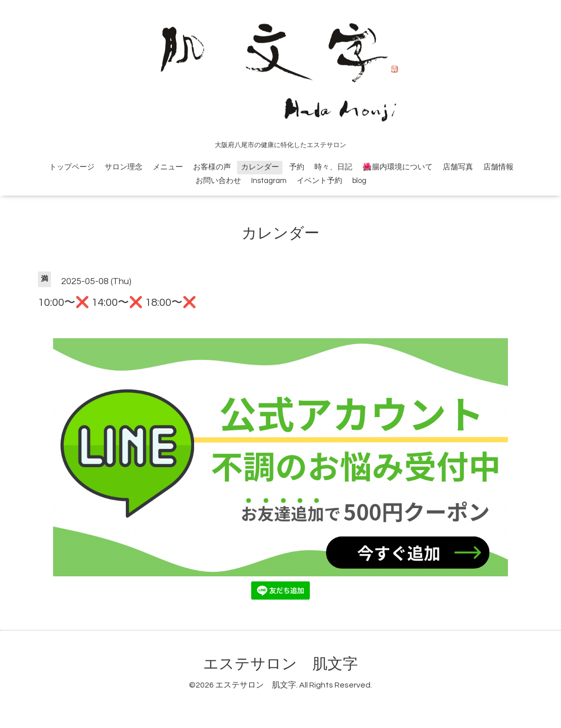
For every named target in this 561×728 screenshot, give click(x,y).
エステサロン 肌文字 (280, 664)
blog (359, 181)
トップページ (72, 167)
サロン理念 (124, 167)
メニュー (168, 167)
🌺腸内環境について (398, 167)
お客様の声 (212, 167)
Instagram (269, 181)
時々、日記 (333, 167)
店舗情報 (498, 167)
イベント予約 (319, 181)
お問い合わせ (218, 181)
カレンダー (260, 167)
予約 (297, 167)
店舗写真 (458, 167)
